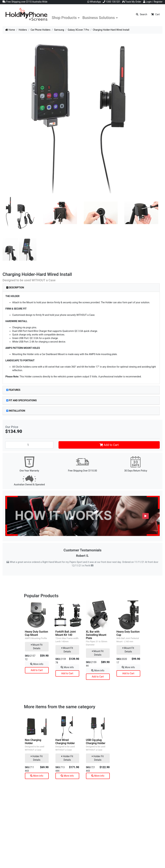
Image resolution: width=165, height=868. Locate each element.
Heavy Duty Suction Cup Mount (37, 633)
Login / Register (153, 2)
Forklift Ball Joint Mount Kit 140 (66, 633)
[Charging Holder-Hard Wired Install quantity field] (29, 445)
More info (37, 664)
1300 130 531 (111, 2)
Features (13, 390)
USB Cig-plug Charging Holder (96, 742)
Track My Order (132, 2)
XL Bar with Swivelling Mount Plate (96, 635)
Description (15, 288)
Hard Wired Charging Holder (65, 742)
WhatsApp (94, 2)
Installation (16, 411)
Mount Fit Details (37, 647)
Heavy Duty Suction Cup (128, 633)
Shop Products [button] (64, 18)
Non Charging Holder (33, 742)
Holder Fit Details (37, 758)
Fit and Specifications (21, 400)
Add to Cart (109, 445)
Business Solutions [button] (99, 18)
